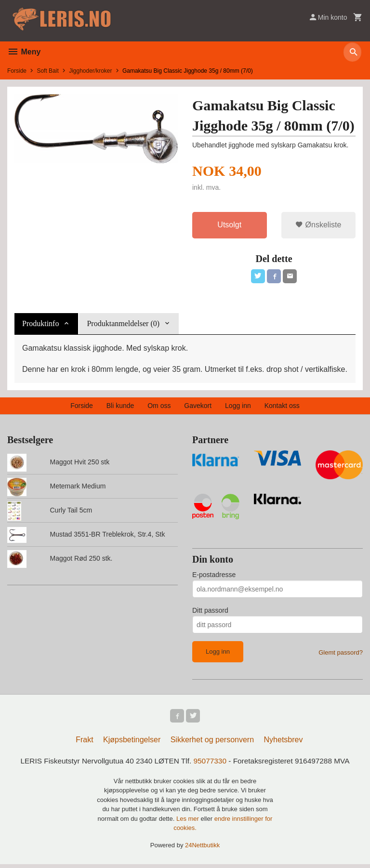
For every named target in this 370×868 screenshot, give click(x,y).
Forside (17, 71)
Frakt (84, 743)
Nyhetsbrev (284, 743)
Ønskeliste (318, 225)
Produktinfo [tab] (40, 325)
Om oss (159, 408)
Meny (24, 52)
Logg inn (238, 408)
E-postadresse (214, 577)
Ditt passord (210, 612)
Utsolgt (229, 225)
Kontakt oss (282, 408)
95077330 (211, 765)
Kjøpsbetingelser (132, 743)
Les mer (189, 822)
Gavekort (198, 408)
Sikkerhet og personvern (212, 743)
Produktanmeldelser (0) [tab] (123, 325)
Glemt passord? (341, 654)
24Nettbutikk (202, 849)
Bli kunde (120, 408)
